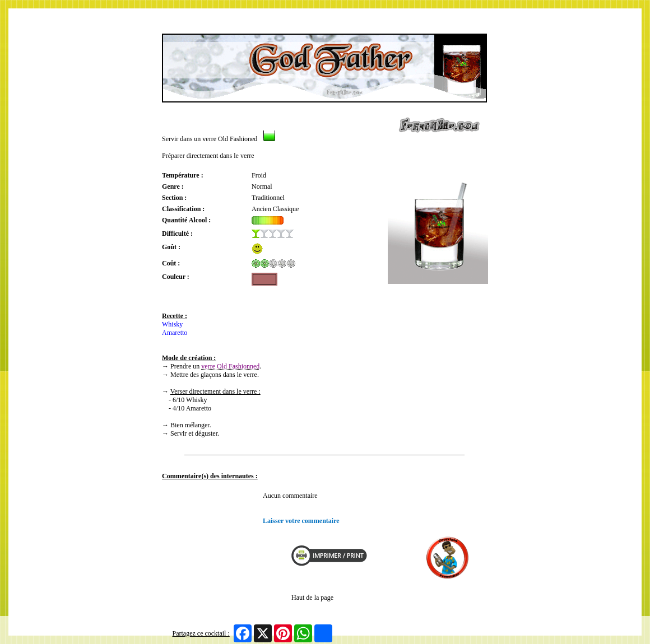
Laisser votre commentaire (301, 521)
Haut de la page (312, 598)
